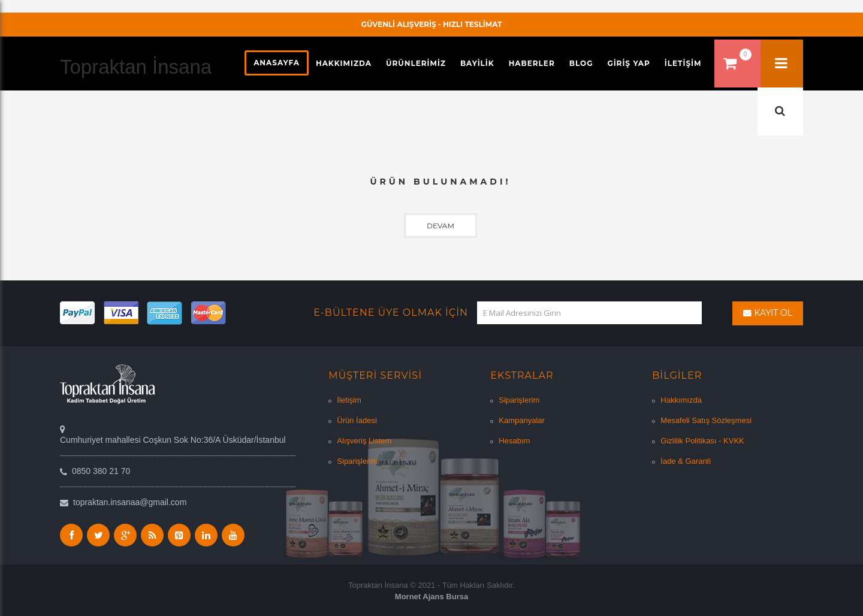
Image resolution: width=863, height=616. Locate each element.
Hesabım (514, 441)
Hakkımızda (681, 400)
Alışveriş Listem (364, 441)
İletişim (349, 400)
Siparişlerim (357, 461)
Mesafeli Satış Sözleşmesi (706, 420)
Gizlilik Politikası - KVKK (702, 441)
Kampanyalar (522, 420)
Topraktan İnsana (136, 67)
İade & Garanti (686, 461)
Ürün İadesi (357, 420)
